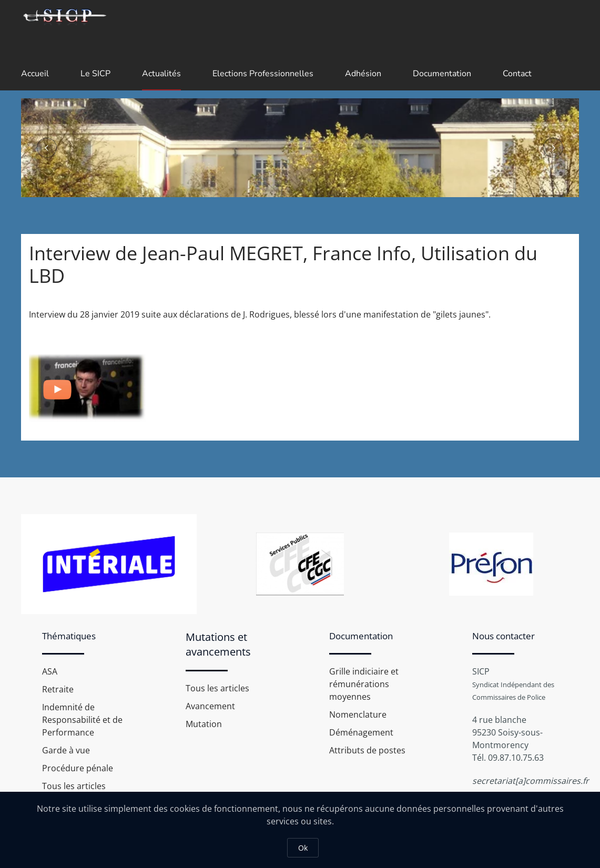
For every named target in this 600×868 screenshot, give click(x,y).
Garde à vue (66, 750)
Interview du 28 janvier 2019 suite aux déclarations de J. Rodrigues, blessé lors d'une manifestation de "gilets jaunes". (260, 314)
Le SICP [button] (95, 74)
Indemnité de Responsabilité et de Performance (82, 720)
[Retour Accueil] (64, 16)
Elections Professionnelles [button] (263, 74)
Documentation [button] (442, 74)
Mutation (204, 724)
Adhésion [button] (363, 74)
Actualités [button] (161, 74)
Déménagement (361, 732)
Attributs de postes (367, 750)
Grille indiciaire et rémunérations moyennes (364, 684)
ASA (50, 671)
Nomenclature (358, 714)
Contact (517, 74)
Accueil (35, 74)
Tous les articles (74, 786)
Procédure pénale (78, 768)
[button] (47, 148)
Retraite (58, 689)
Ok (303, 848)
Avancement (210, 706)
